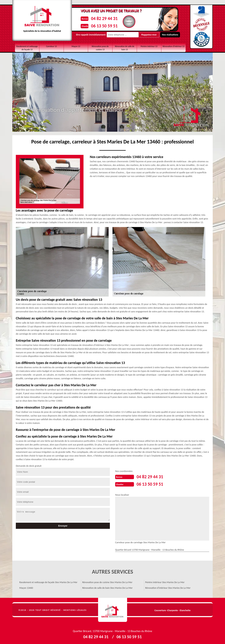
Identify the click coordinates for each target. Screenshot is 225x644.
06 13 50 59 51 (102, 25)
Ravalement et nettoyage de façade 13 (27, 48)
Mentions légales (75, 609)
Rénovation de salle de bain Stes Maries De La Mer (107, 587)
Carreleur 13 (51, 46)
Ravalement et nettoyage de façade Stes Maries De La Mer (48, 582)
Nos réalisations (164, 35)
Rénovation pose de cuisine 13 (100, 48)
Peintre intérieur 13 (149, 46)
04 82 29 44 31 (102, 18)
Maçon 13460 (26, 587)
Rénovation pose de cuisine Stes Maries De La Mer (107, 582)
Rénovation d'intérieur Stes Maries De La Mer (168, 587)
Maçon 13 (76, 46)
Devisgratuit (128, 21)
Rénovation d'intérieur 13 (173, 46)
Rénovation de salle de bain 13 (125, 48)
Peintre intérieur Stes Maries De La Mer (165, 582)
